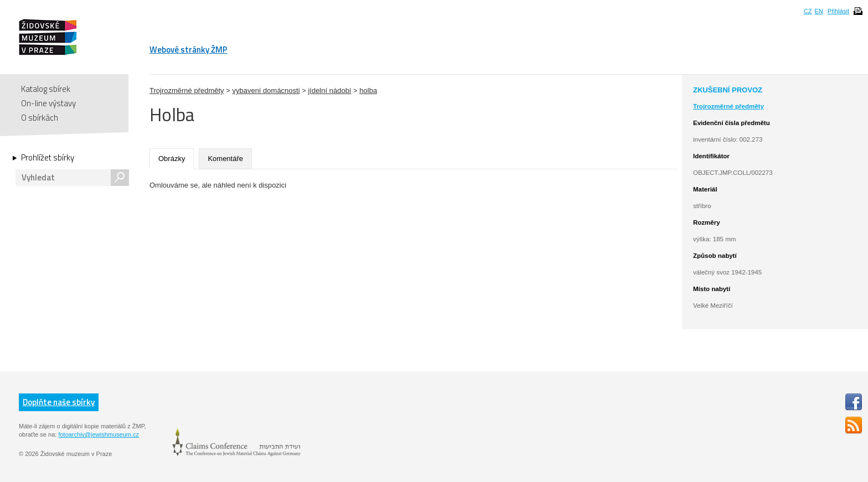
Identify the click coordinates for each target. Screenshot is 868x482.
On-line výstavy (48, 103)
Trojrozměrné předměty (187, 90)
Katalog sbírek (46, 89)
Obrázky (172, 159)
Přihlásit (838, 11)
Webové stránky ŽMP (188, 50)
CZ (808, 11)
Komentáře (225, 159)
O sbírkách (40, 118)
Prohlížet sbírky (48, 158)
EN (818, 11)
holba (368, 90)
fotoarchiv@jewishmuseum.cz (99, 434)
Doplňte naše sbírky (59, 402)
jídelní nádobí (329, 90)
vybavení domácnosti (266, 90)
